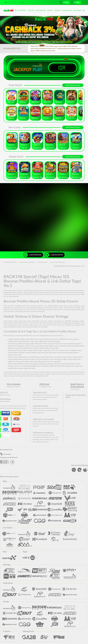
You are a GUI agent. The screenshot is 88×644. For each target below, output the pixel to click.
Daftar (76, 2)
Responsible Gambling (27, 262)
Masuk (65, 2)
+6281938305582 (33, 255)
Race (50, 10)
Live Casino (40, 10)
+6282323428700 (54, 255)
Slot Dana (78, 10)
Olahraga (67, 10)
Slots (31, 10)
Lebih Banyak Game (73, 85)
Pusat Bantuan (42, 262)
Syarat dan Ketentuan (58, 262)
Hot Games (22, 10)
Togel (57, 10)
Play (38, 70)
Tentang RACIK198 (10, 262)
